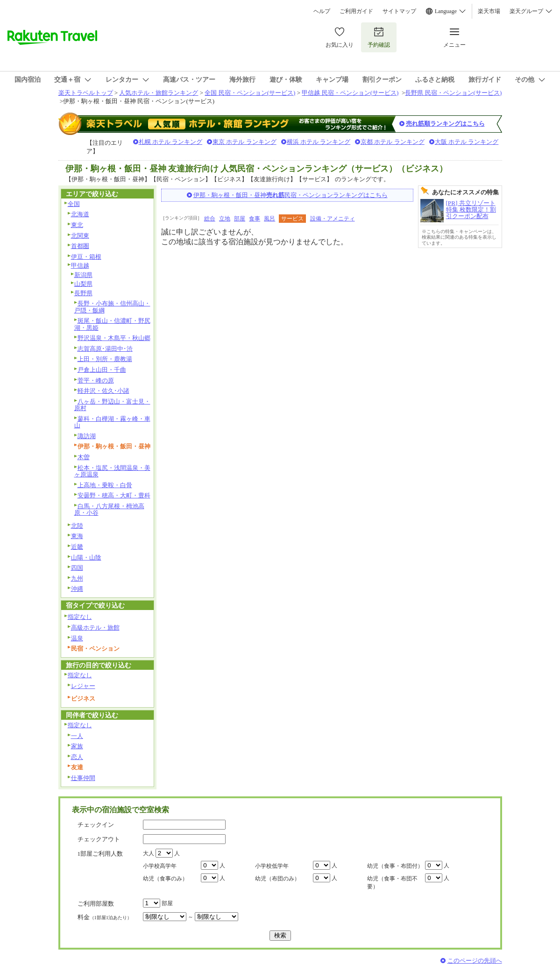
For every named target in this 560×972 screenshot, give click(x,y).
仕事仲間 (83, 778)
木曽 (84, 457)
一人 (77, 736)
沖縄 (77, 589)
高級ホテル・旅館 (95, 628)
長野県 (83, 293)
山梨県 (83, 284)
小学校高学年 (160, 866)
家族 (77, 746)
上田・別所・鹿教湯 (105, 359)
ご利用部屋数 (96, 904)
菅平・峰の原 (96, 380)
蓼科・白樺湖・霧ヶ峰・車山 (112, 422)
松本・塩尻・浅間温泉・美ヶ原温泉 (112, 471)
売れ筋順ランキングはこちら (445, 124)
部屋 (240, 219)
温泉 (77, 638)
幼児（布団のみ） (277, 879)
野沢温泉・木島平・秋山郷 (114, 338)
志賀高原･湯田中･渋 (105, 349)
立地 (225, 219)
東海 (77, 536)
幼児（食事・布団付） (395, 866)
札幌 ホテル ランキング (171, 142)
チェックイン (96, 825)
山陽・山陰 (86, 557)
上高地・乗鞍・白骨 (105, 485)
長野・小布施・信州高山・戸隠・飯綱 (112, 307)
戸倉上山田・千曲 (102, 370)
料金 (105, 917)
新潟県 (83, 275)
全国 (74, 204)
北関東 (80, 236)
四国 (77, 568)
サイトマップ (399, 11)
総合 (210, 219)
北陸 (77, 526)
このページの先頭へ (475, 961)
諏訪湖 (87, 436)
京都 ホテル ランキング (393, 142)
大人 (149, 853)
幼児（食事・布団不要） (392, 883)
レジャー (83, 686)
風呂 (269, 219)
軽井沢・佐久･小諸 (103, 391)
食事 (255, 219)
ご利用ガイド (356, 11)
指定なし (80, 617)
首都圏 (80, 246)
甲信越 (80, 266)
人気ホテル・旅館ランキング (159, 93)
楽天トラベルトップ (86, 93)
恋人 (77, 757)
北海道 (80, 214)
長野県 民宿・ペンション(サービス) (453, 93)
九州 (77, 578)
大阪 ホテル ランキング (467, 142)
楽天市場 (489, 11)
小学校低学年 (272, 866)
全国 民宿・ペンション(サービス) (250, 93)
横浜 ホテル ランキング (319, 142)
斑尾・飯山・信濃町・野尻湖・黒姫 (112, 324)
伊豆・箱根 (86, 257)
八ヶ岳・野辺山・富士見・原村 (112, 405)
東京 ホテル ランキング (245, 142)
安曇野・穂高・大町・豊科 (114, 495)
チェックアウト (99, 839)
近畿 (77, 547)
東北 (77, 225)
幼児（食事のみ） (165, 879)
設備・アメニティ (333, 219)
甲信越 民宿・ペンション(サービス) (350, 93)
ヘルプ (322, 11)
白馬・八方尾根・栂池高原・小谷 (109, 510)
